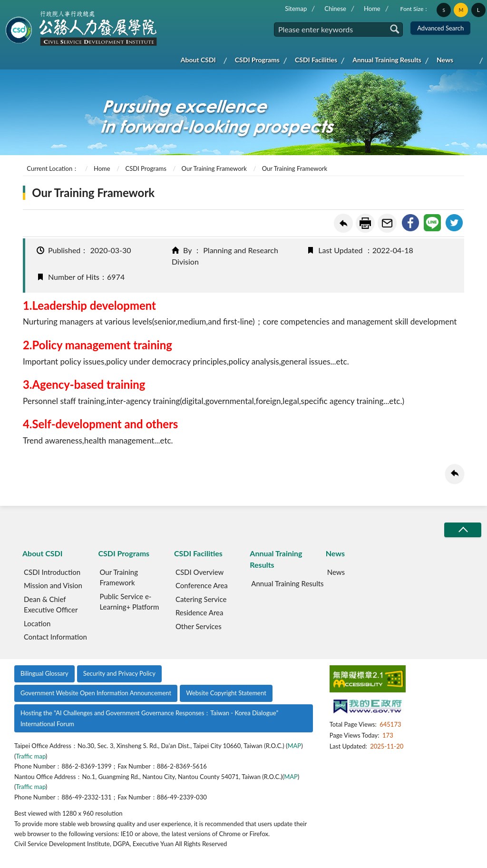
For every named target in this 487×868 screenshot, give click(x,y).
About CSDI (198, 60)
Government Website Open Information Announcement (96, 693)
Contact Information (55, 637)
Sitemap (296, 9)
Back (343, 223)
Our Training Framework (214, 168)
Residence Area (200, 612)
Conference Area (202, 585)
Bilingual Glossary (44, 673)
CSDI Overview (200, 572)
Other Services (199, 626)
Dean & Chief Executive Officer (51, 605)
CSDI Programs (257, 60)
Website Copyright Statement (226, 693)
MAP (294, 746)
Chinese (335, 9)
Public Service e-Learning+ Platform (129, 602)
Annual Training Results (387, 60)
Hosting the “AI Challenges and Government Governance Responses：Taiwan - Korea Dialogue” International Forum (149, 718)
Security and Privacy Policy (119, 673)
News (445, 60)
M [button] (461, 10)
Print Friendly (365, 223)
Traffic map (30, 756)
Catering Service (201, 599)
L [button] (478, 10)
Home (372, 9)
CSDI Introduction (52, 572)
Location (37, 623)
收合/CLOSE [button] (463, 530)
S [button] (443, 10)
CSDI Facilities (316, 60)
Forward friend (387, 223)
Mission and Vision (53, 585)
